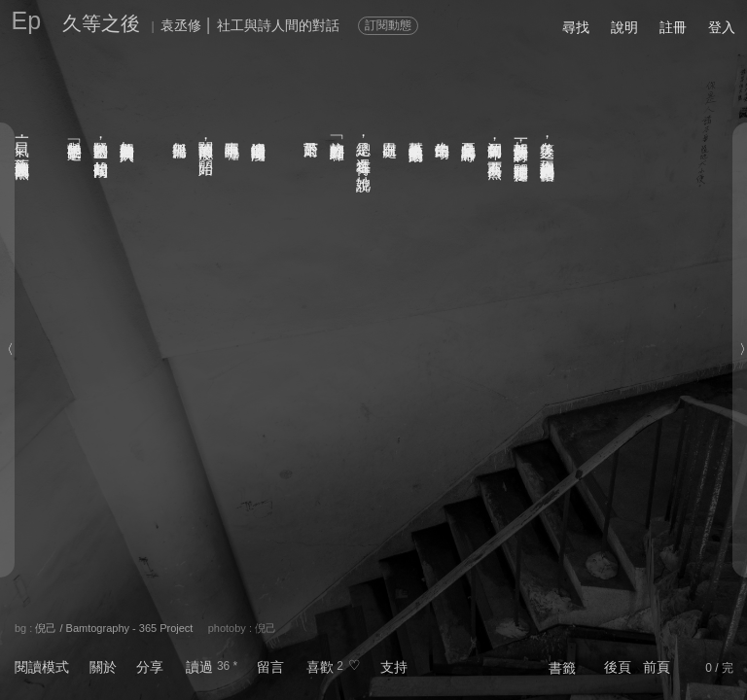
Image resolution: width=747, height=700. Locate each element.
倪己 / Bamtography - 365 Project (114, 628)
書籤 (562, 668)
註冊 (673, 27)
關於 (103, 667)
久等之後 (101, 23)
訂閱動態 (388, 25)
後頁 (618, 667)
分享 (150, 667)
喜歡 (320, 667)
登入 (722, 27)
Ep (27, 20)
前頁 (657, 667)
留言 (270, 667)
